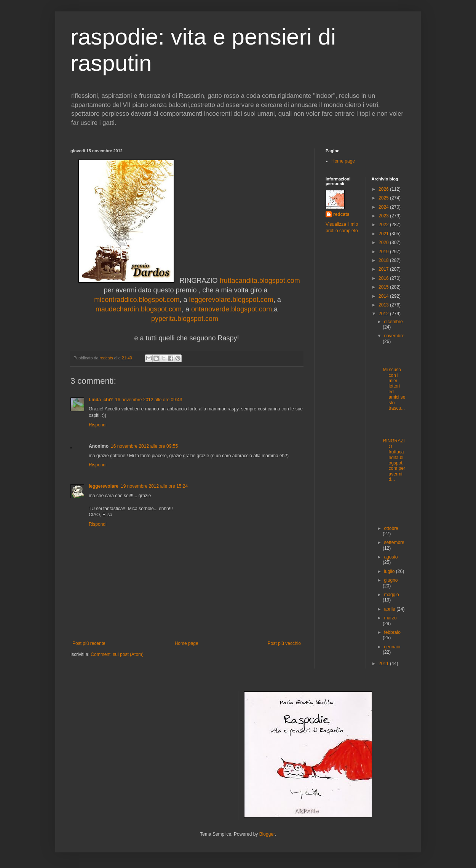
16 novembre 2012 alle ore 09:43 (149, 400)
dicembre (393, 322)
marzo (390, 618)
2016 (384, 278)
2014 (384, 296)
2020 (384, 243)
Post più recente (89, 643)
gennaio (392, 647)
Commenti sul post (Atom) (117, 654)
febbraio (392, 632)
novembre (394, 336)
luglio (390, 571)
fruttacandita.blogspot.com (260, 281)
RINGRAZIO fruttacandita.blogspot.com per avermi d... (394, 460)
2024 (384, 207)
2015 (384, 287)
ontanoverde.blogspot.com (231, 309)
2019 (384, 252)
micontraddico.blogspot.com (137, 300)
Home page (187, 643)
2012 (384, 314)
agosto (391, 557)
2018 (384, 260)
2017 (384, 269)
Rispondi (98, 425)
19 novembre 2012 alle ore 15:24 (154, 486)
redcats (341, 214)
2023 (384, 216)
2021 (384, 234)
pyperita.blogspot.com (187, 319)
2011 (384, 664)
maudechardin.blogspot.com (139, 309)
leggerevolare (104, 486)
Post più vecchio (284, 643)
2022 (384, 225)
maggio (391, 595)
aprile (390, 609)
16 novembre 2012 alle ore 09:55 (144, 446)
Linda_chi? (101, 400)
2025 (384, 198)
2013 (384, 305)
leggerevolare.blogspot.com (231, 300)
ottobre (391, 528)
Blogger (267, 834)
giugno (391, 580)
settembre (394, 542)
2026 (384, 189)
